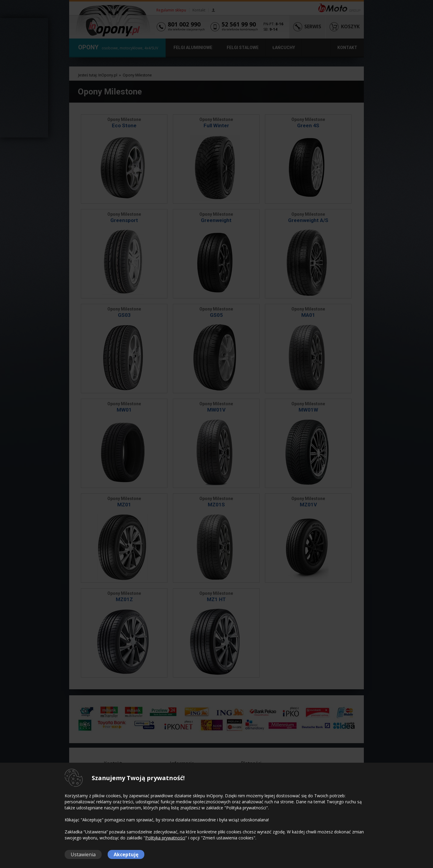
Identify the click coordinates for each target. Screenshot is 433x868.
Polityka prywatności (165, 838)
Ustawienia (83, 854)
